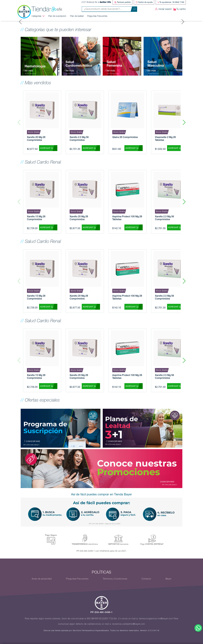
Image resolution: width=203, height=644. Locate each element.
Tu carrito (179, 9)
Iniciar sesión (163, 9)
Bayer (168, 579)
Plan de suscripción (57, 16)
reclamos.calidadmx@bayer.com (129, 624)
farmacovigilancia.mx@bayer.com (156, 619)
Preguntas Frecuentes (97, 16)
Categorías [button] (37, 16)
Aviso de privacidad (42, 579)
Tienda (47, 9)
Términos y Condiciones (115, 579)
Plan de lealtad (77, 16)
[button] (184, 122)
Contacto (146, 579)
